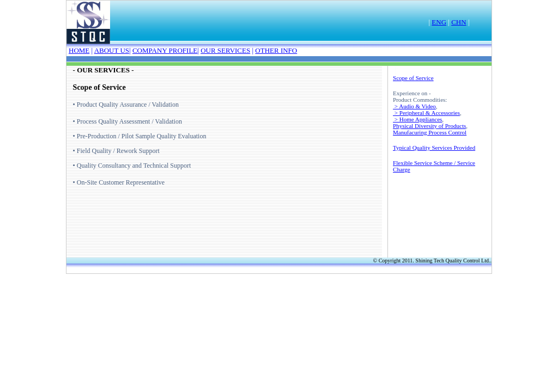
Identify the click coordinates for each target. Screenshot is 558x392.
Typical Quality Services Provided (434, 148)
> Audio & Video (414, 106)
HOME (79, 50)
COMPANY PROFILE (165, 50)
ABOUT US (112, 50)
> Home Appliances (417, 119)
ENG (439, 22)
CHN (459, 22)
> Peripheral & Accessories (426, 113)
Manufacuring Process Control (430, 132)
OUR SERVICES (225, 50)
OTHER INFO (276, 50)
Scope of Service (413, 78)
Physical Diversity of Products (429, 126)
